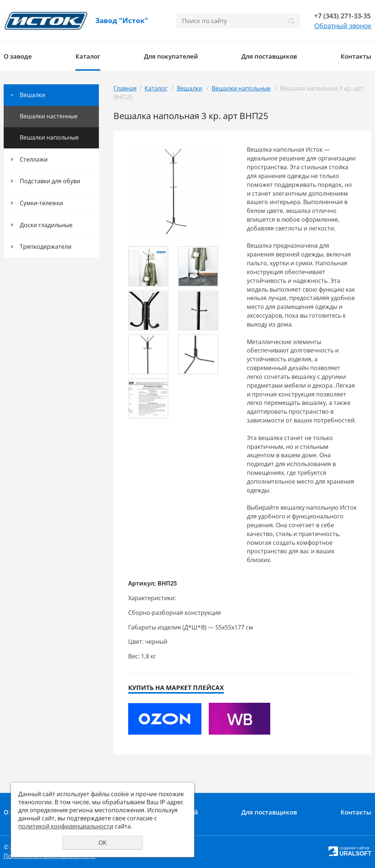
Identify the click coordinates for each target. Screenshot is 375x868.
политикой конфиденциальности (66, 826)
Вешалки (32, 95)
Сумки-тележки (41, 203)
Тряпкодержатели (46, 247)
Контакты (356, 56)
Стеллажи (34, 159)
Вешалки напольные (49, 137)
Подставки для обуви (50, 181)
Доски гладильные (46, 225)
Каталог (88, 56)
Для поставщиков (269, 56)
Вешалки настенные (49, 116)
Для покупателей (171, 56)
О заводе (18, 56)
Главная (125, 88)
